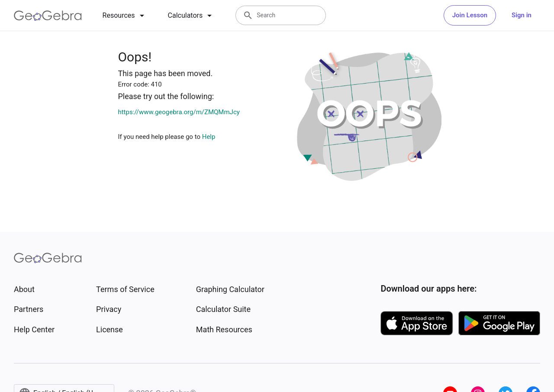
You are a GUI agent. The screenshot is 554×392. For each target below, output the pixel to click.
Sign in (522, 15)
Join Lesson (470, 15)
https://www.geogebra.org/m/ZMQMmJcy (179, 112)
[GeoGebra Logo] (48, 16)
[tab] (125, 16)
